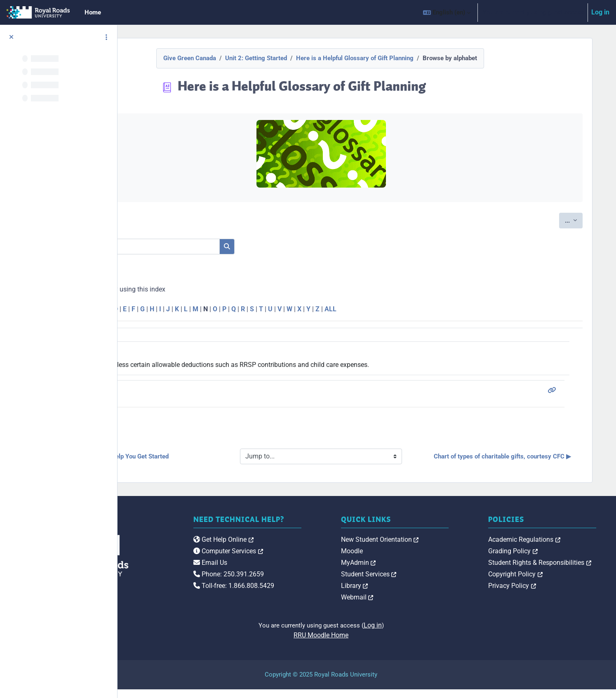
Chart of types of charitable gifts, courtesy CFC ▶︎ (514, 461)
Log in (600, 12)
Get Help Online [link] (292, 557)
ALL (418, 309)
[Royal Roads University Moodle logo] (180, 564)
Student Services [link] (415, 583)
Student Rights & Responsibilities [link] (563, 571)
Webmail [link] (403, 606)
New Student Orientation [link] (426, 548)
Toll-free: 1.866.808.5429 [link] (302, 603)
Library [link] (400, 594)
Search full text (182, 259)
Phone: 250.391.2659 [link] (297, 591)
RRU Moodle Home (367, 644)
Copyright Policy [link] (538, 583)
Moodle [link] (398, 560)
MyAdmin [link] (404, 571)
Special (158, 309)
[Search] (227, 247)
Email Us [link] (279, 580)
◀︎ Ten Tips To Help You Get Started (208, 461)
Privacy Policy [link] (535, 594)
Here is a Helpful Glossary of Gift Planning (400, 58)
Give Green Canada (235, 58)
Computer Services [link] (297, 568)
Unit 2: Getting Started (301, 58)
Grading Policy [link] (536, 560)
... (577, 220)
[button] (447, 12)
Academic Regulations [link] (547, 548)
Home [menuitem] (93, 12)
